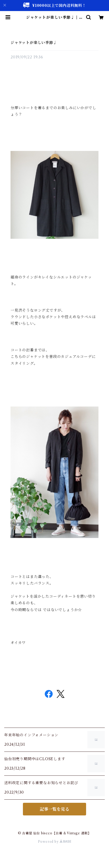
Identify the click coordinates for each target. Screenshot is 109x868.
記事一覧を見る (54, 809)
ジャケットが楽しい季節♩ (34, 43)
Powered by (55, 842)
